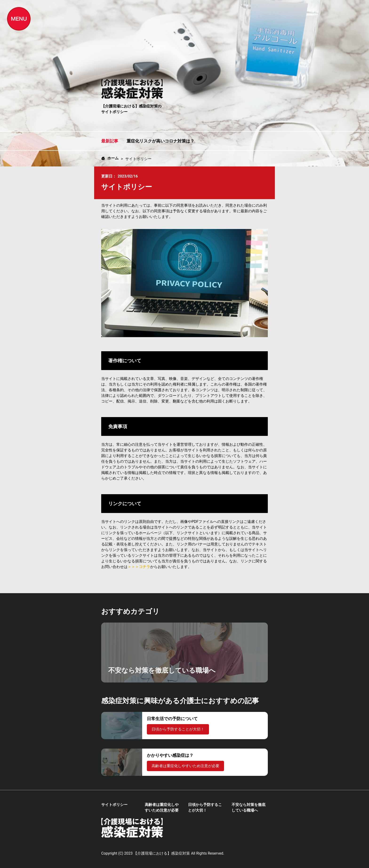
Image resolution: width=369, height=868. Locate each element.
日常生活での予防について (172, 719)
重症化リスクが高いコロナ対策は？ (160, 141)
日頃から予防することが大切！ (178, 729)
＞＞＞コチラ (139, 567)
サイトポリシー (114, 805)
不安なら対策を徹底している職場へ (249, 807)
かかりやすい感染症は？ (170, 755)
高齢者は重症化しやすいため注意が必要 (185, 766)
